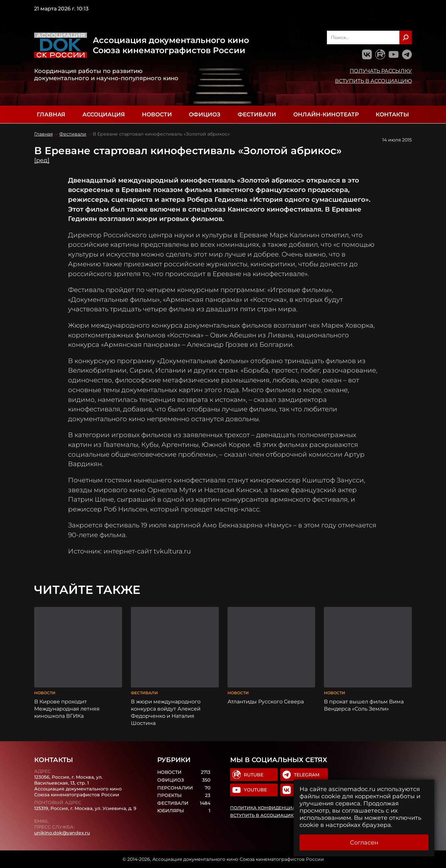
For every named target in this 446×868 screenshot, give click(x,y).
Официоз (205, 114)
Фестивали (257, 114)
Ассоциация (104, 114)
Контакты (392, 114)
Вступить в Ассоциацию (373, 81)
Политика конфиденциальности (274, 808)
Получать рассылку (381, 71)
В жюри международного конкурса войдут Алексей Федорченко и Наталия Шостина (166, 712)
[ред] (42, 160)
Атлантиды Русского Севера (266, 701)
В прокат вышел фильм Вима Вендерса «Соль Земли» (364, 705)
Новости (157, 114)
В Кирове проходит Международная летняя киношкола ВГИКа (67, 709)
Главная (51, 114)
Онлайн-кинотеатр (326, 114)
